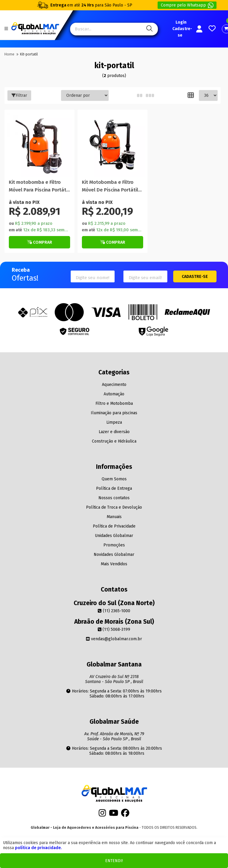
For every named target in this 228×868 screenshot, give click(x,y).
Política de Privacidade (114, 526)
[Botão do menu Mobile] (6, 29)
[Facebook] (125, 815)
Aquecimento (114, 385)
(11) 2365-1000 (114, 611)
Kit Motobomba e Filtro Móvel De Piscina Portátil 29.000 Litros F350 (110, 186)
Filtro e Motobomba (114, 403)
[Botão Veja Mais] (39, 242)
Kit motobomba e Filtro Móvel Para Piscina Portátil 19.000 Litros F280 (39, 186)
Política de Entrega (114, 488)
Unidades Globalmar (114, 536)
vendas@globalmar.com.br (114, 639)
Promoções (114, 545)
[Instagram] (102, 815)
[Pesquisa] (149, 29)
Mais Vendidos (114, 564)
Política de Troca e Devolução (114, 507)
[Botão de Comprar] (39, 242)
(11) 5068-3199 (114, 629)
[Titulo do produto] (39, 145)
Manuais (114, 517)
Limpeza (114, 422)
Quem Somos (114, 479)
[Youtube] (114, 815)
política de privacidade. (38, 848)
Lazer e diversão (114, 432)
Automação (114, 394)
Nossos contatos (114, 498)
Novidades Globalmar (114, 555)
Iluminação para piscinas (114, 413)
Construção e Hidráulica (114, 441)
